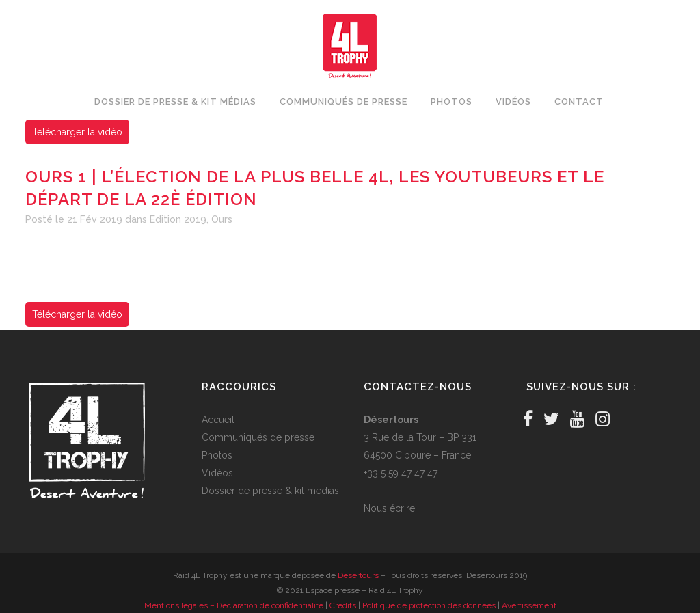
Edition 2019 (178, 219)
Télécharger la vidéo (77, 132)
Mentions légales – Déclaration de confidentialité (234, 605)
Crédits (343, 605)
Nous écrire (389, 508)
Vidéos (217, 473)
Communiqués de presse (258, 437)
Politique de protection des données (429, 605)
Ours (222, 219)
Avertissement (529, 605)
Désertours (358, 575)
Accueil (218, 420)
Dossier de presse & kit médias (270, 491)
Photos (217, 455)
